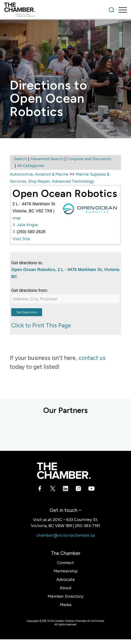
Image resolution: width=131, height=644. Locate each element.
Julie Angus (27, 225)
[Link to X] (53, 489)
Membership (66, 571)
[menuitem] (111, 10)
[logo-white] (64, 471)
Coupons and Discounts (89, 159)
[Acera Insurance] (19, 430)
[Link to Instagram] (78, 489)
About (66, 588)
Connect (65, 563)
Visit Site (21, 239)
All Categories (31, 166)
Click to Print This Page (41, 325)
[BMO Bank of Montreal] (68, 430)
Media (66, 605)
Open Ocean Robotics (65, 193)
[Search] (111, 10)
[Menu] (120, 10)
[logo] (53, 10)
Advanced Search (47, 159)
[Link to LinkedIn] (66, 489)
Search (20, 159)
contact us (92, 358)
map (17, 218)
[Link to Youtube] (91, 489)
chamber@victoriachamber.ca (65, 535)
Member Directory (65, 596)
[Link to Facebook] (40, 489)
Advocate (66, 579)
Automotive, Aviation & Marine (39, 174)
